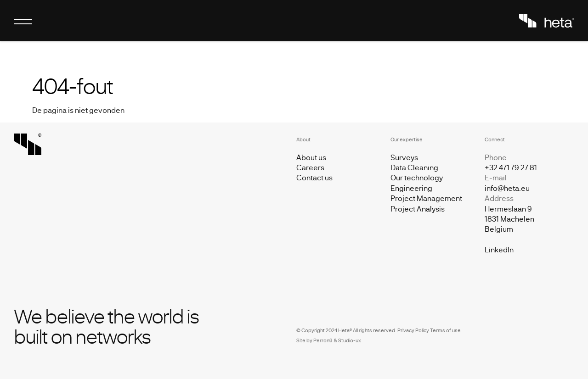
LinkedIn (499, 249)
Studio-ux (350, 340)
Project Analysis (418, 209)
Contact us (314, 177)
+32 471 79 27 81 (511, 167)
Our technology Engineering (417, 182)
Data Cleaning (414, 167)
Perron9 (323, 340)
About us (311, 157)
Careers (310, 167)
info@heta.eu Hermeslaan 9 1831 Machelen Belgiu (509, 209)
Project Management (426, 198)
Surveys (404, 157)
